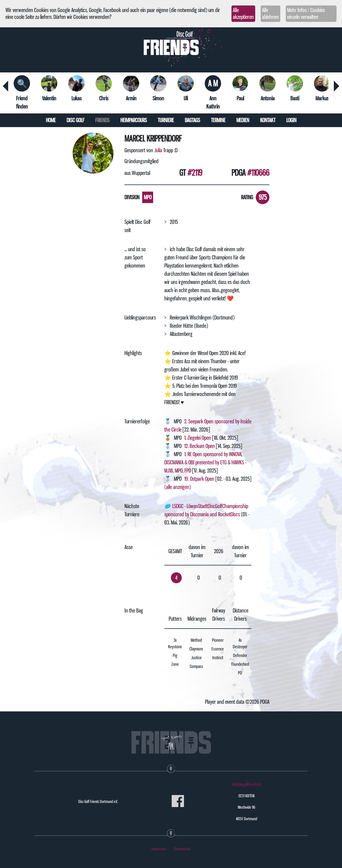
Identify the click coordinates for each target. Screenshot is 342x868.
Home (51, 120)
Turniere (166, 120)
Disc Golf (75, 120)
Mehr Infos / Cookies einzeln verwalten (306, 14)
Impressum (159, 849)
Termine (218, 120)
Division (132, 197)
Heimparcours (134, 120)
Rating (247, 197)
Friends (102, 120)
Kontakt (268, 120)
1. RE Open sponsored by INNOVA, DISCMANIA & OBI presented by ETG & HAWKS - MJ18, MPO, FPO (205, 462)
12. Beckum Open (200, 446)
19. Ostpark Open (199, 479)
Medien (243, 120)
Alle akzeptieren (243, 14)
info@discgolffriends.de (246, 784)
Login (291, 120)
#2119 (195, 173)
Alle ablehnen (270, 14)
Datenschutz (182, 849)
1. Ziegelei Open (198, 438)
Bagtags (192, 120)
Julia (158, 150)
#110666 (258, 173)
